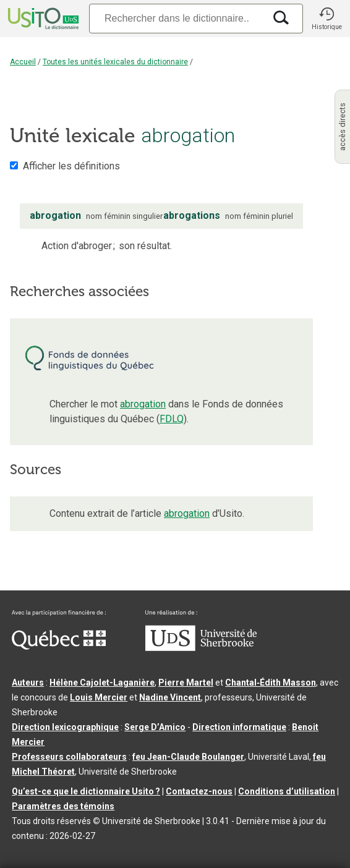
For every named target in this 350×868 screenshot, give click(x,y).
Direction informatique (239, 727)
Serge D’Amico (155, 727)
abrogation (143, 404)
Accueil (23, 62)
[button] (327, 19)
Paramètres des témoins (63, 806)
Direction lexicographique (65, 727)
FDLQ (172, 419)
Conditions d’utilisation (287, 791)
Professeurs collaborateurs (69, 757)
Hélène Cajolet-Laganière (102, 683)
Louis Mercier (99, 697)
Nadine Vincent (170, 697)
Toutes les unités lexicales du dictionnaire (115, 62)
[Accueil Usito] (42, 19)
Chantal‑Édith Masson (271, 683)
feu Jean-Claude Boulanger (188, 757)
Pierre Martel (186, 683)
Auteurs (28, 683)
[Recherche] (177, 18)
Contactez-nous (199, 791)
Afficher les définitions (71, 166)
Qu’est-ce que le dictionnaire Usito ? (86, 791)
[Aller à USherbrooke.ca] (201, 648)
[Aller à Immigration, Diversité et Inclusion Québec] (59, 647)
